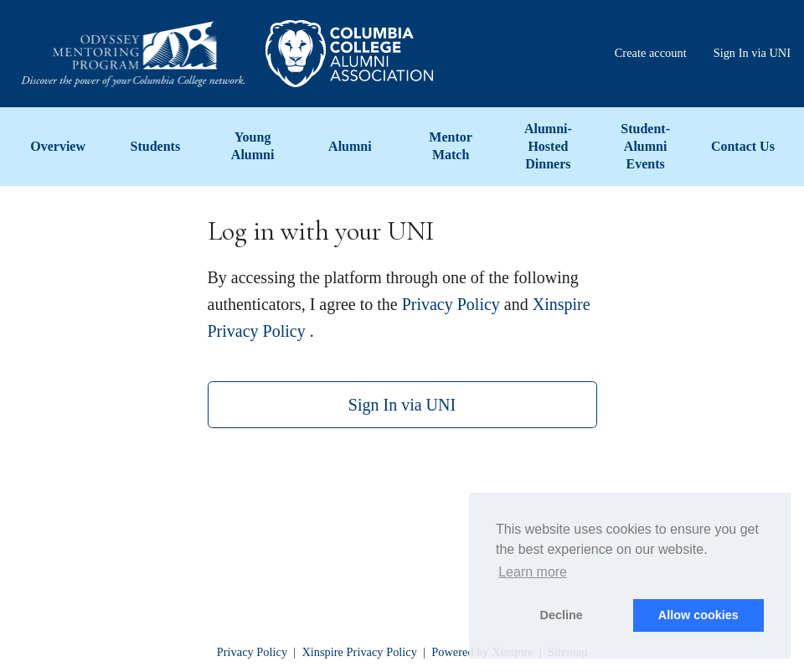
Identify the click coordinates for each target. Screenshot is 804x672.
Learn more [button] (533, 572)
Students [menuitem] (156, 146)
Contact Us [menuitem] (743, 146)
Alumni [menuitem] (350, 146)
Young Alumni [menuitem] (253, 146)
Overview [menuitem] (58, 146)
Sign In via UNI (402, 405)
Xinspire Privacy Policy (359, 652)
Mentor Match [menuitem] (451, 146)
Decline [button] (562, 615)
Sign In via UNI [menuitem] (752, 53)
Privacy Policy (451, 304)
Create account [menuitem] (651, 53)
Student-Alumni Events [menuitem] (645, 146)
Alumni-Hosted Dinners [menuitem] (548, 146)
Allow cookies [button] (698, 615)
